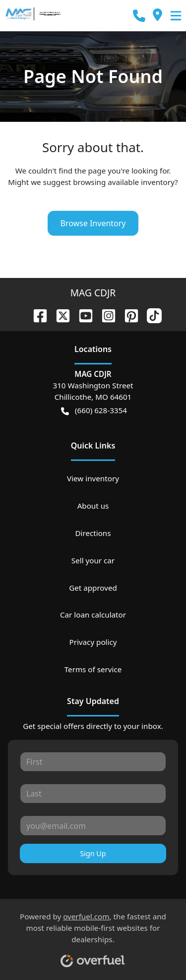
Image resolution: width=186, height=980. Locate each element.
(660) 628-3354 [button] (94, 410)
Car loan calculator (93, 615)
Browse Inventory (93, 223)
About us (93, 506)
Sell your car (93, 560)
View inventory (93, 478)
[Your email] (93, 825)
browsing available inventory (124, 182)
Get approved (93, 588)
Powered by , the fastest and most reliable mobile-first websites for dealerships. (93, 936)
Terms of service (93, 669)
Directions (93, 533)
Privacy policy (93, 642)
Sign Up (93, 853)
